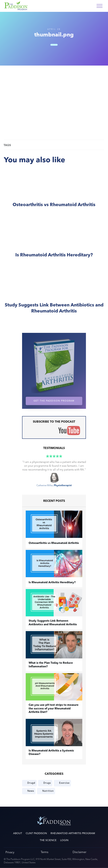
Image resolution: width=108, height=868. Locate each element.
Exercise (64, 783)
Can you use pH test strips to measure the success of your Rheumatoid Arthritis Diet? (54, 709)
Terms (45, 852)
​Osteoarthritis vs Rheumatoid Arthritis (54, 192)
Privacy (10, 852)
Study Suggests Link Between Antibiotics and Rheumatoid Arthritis (54, 295)
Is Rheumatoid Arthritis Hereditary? (54, 242)
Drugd (31, 783)
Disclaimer (79, 852)
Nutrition (48, 791)
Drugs (47, 783)
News (31, 791)
